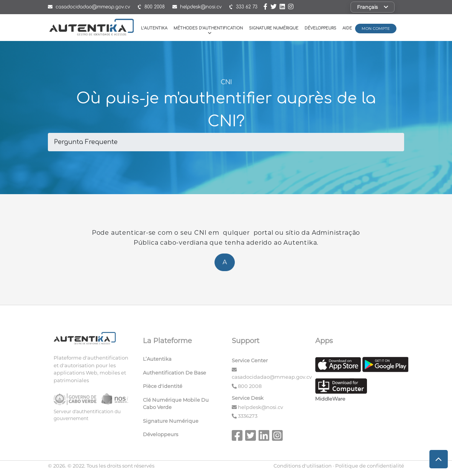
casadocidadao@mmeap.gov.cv (272, 377)
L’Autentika (154, 28)
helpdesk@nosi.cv (260, 407)
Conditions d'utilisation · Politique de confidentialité (339, 466)
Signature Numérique (274, 28)
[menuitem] (182, 361)
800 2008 (250, 386)
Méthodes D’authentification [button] (208, 30)
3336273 (248, 416)
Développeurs (320, 28)
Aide (347, 28)
